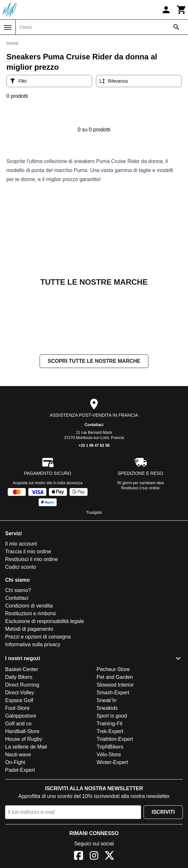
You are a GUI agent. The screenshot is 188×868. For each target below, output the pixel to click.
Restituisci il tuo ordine (140, 488)
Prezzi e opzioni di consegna (38, 637)
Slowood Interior (115, 685)
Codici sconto (21, 567)
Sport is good (112, 716)
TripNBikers (110, 747)
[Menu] (8, 27)
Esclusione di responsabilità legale (45, 621)
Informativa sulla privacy (33, 644)
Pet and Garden (115, 677)
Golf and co (18, 724)
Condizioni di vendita (29, 606)
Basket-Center (22, 669)
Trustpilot (94, 513)
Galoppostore (21, 716)
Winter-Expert (112, 762)
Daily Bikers (19, 677)
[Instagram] (94, 857)
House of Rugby (24, 739)
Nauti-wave (18, 755)
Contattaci (94, 425)
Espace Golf (19, 700)
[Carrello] (182, 10)
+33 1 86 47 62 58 (94, 445)
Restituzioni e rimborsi (30, 613)
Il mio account (21, 544)
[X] (109, 857)
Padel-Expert (20, 770)
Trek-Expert (110, 731)
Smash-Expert (113, 693)
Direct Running (22, 685)
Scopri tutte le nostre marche (94, 361)
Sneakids (107, 708)
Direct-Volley (20, 693)
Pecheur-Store (113, 669)
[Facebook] (79, 857)
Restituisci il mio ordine (32, 559)
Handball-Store (22, 731)
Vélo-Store (109, 755)
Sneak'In (107, 700)
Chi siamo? (18, 590)
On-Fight (15, 762)
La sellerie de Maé (26, 747)
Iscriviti (163, 812)
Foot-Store (17, 708)
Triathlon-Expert (115, 739)
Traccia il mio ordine (28, 551)
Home (12, 43)
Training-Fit (109, 724)
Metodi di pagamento (29, 629)
